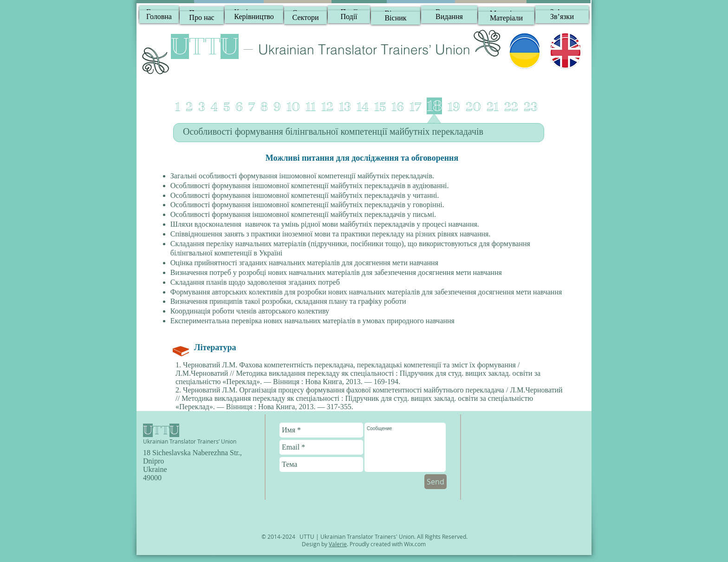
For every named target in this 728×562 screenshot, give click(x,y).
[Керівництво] (254, 17)
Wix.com (415, 544)
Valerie (338, 544)
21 (493, 107)
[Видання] (449, 17)
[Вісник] (396, 18)
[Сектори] (305, 18)
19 (454, 107)
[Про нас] (202, 18)
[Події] (349, 17)
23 (531, 107)
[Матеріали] (506, 18)
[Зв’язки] (562, 17)
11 (311, 107)
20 (473, 107)
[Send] (435, 482)
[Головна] (159, 17)
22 (511, 107)
